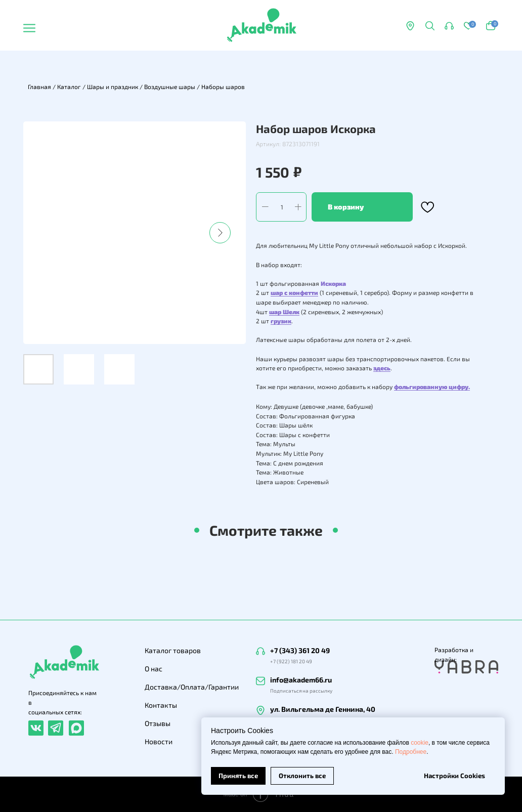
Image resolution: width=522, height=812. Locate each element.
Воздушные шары (170, 87)
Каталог (69, 87)
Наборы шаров (223, 87)
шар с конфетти (294, 292)
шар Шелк (284, 312)
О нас (154, 669)
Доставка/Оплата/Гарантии (192, 687)
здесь (382, 368)
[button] (449, 26)
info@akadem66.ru (301, 680)
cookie (420, 743)
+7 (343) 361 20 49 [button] (300, 650)
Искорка (333, 283)
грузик (281, 321)
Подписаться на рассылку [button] (301, 691)
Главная (39, 87)
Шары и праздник (113, 87)
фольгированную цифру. (432, 387)
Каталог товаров (173, 650)
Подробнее (411, 752)
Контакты (161, 705)
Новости (159, 741)
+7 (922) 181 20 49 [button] (291, 661)
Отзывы (158, 723)
